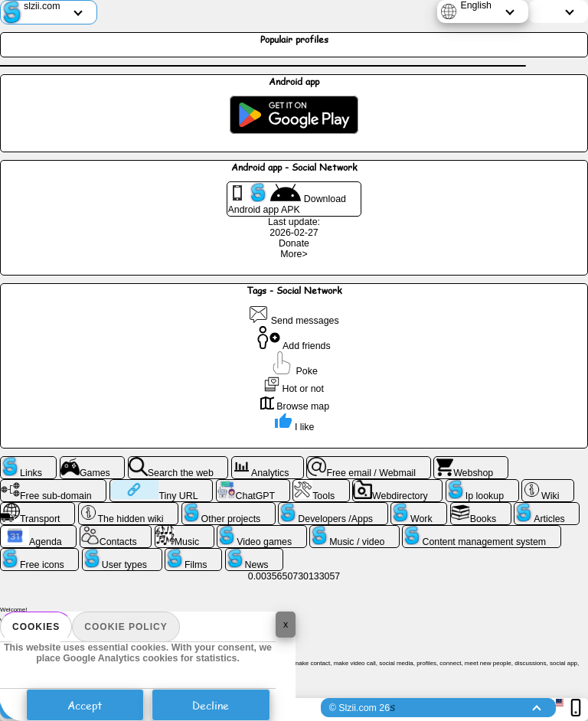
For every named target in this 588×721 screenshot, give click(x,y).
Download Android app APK (287, 199)
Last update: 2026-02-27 (294, 227)
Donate (294, 243)
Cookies (36, 627)
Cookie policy (126, 627)
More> (294, 254)
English (476, 5)
